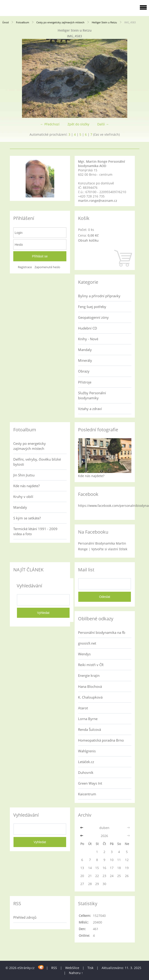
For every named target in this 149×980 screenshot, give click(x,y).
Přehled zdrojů (25, 917)
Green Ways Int (90, 783)
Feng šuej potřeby (92, 307)
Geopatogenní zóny (93, 317)
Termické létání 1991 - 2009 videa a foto (35, 531)
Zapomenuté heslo (47, 267)
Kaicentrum (87, 794)
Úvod (5, 22)
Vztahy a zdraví (90, 409)
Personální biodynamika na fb (102, 632)
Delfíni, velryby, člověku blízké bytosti (37, 462)
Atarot (83, 708)
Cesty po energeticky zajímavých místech (60, 22)
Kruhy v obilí (23, 497)
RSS (54, 968)
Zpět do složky (78, 124)
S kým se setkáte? (27, 518)
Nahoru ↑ (76, 973)
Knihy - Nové (88, 339)
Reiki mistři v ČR (91, 665)
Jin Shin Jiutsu (24, 475)
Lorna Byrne (88, 719)
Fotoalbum (23, 22)
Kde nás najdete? (26, 486)
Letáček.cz (86, 762)
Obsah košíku (88, 240)
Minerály (85, 360)
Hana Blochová (90, 686)
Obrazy (84, 371)
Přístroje (85, 382)
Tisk (90, 968)
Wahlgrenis (87, 751)
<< (82, 828)
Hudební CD (88, 328)
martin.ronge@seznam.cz (98, 201)
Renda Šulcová (89, 729)
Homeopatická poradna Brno (101, 740)
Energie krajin (89, 675)
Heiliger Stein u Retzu (104, 22)
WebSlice (72, 968)
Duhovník (86, 772)
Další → (103, 124)
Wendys (84, 654)
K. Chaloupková (90, 697)
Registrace (25, 267)
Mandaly (85, 350)
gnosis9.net (87, 643)
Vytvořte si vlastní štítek (109, 549)
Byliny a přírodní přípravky (99, 296)
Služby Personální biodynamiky (92, 395)
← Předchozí (50, 124)
